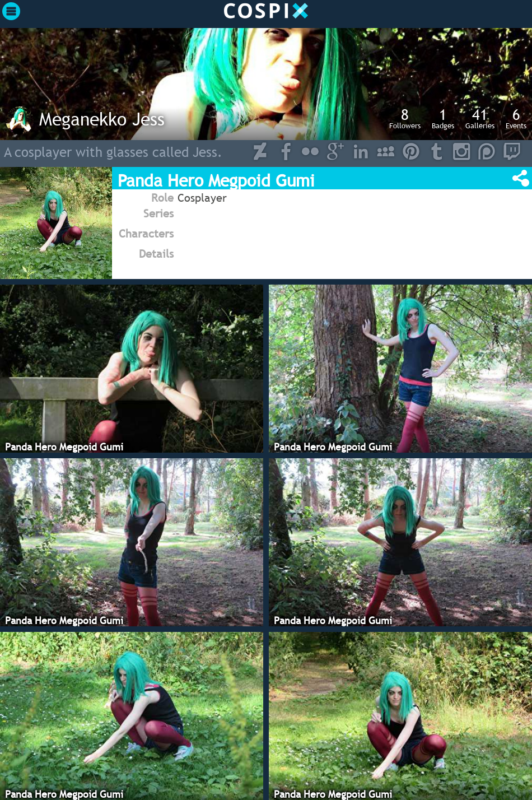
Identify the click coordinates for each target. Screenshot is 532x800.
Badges (443, 118)
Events (516, 118)
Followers (405, 118)
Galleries (480, 118)
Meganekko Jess (102, 119)
